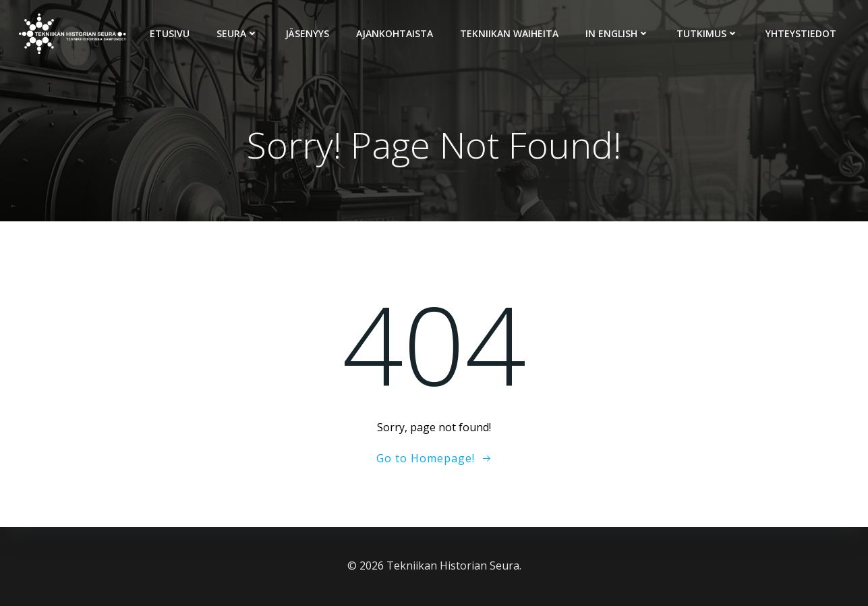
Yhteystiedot (801, 33)
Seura (237, 33)
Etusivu (170, 33)
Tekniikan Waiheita (509, 33)
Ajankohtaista (395, 33)
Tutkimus (707, 33)
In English (617, 33)
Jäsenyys (307, 33)
